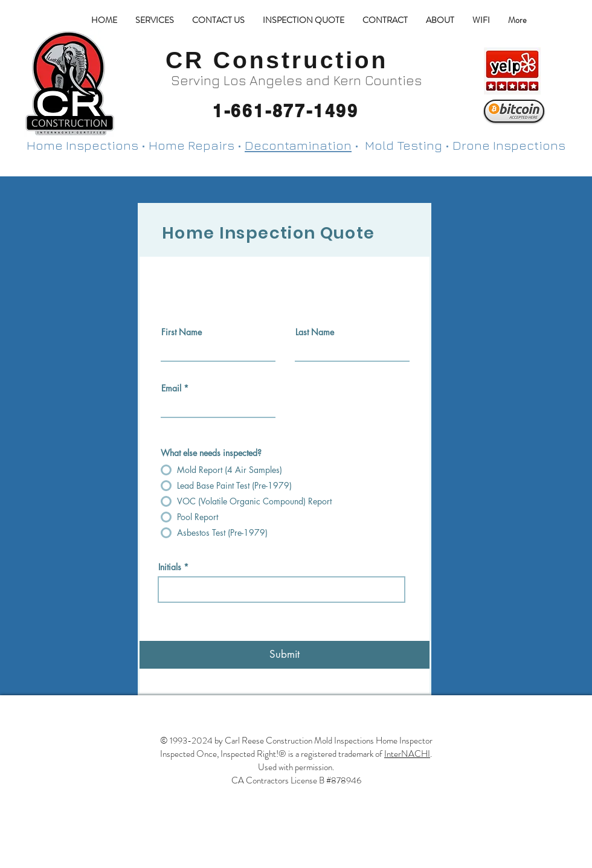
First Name (182, 332)
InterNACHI (407, 754)
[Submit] (285, 655)
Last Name (315, 332)
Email (171, 388)
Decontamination (298, 145)
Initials (170, 567)
